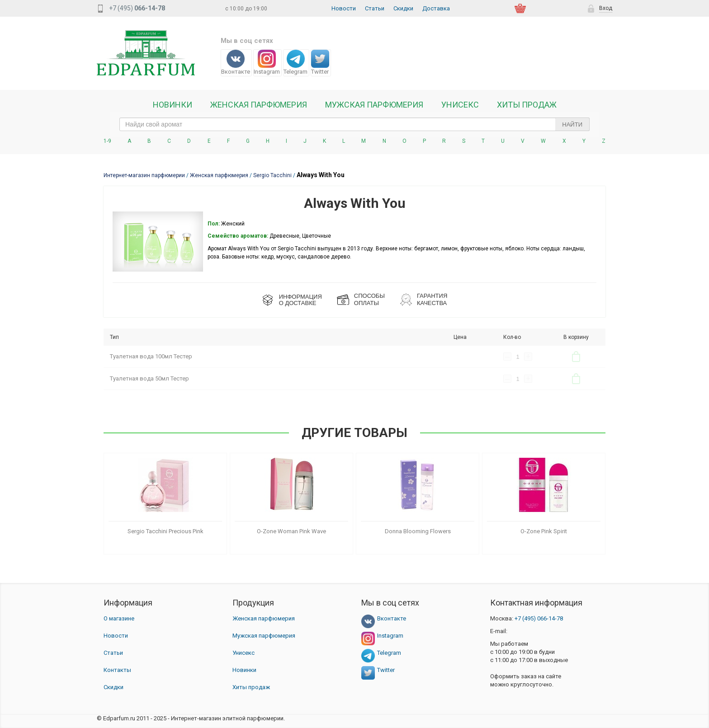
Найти (572, 124)
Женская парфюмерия (264, 618)
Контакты (117, 670)
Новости (344, 8)
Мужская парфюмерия (374, 105)
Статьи (375, 8)
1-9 (107, 141)
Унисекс (460, 105)
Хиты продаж (527, 105)
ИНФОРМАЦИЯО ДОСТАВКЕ (300, 300)
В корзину (576, 357)
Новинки (173, 105)
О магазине (119, 618)
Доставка (436, 8)
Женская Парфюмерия (259, 105)
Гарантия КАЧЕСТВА (432, 299)
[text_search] (354, 124)
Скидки (403, 8)
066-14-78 (539, 618)
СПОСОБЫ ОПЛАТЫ (369, 299)
